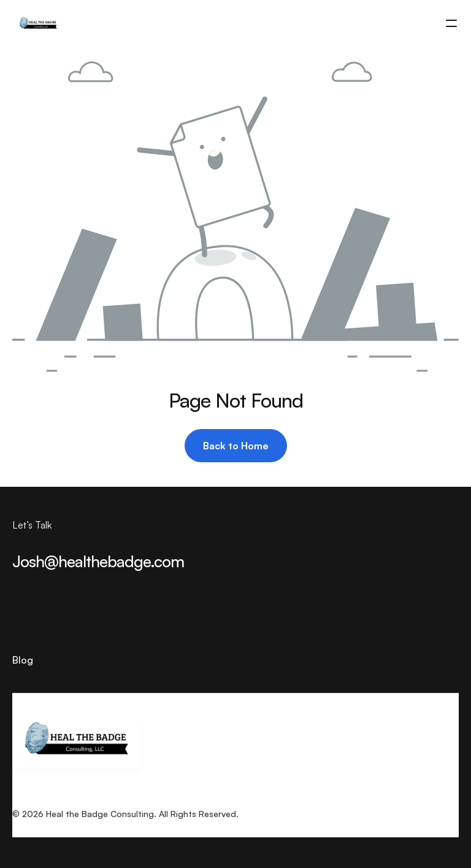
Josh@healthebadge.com (98, 561)
